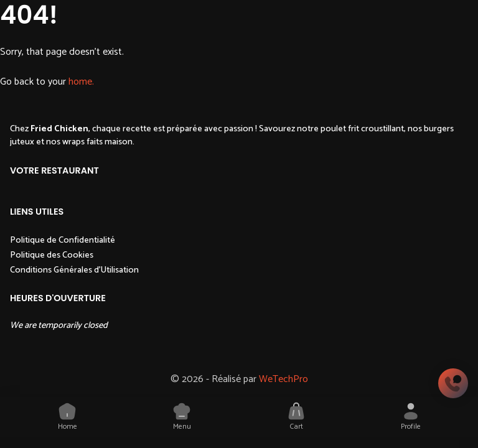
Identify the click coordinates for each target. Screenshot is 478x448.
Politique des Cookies (52, 255)
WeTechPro (284, 379)
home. (81, 82)
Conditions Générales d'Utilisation (74, 270)
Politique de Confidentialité (63, 240)
